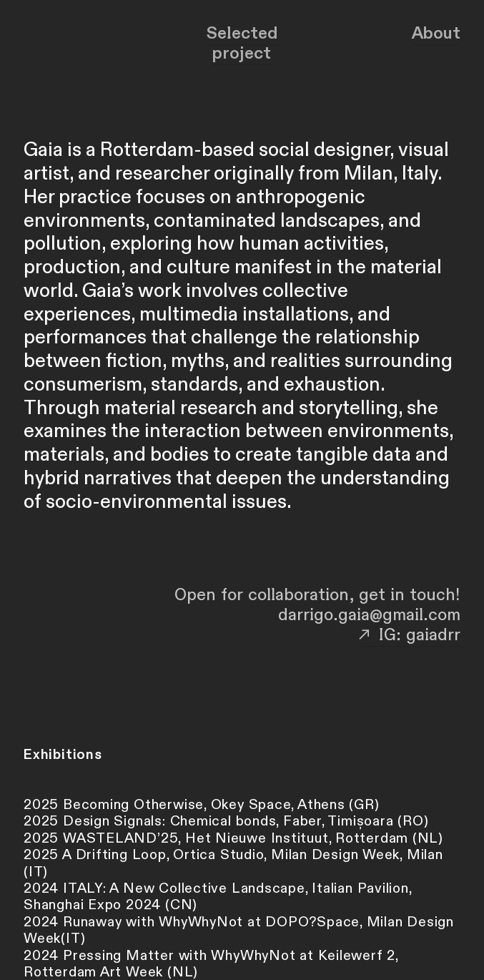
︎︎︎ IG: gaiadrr (408, 635)
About (436, 33)
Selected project (242, 43)
